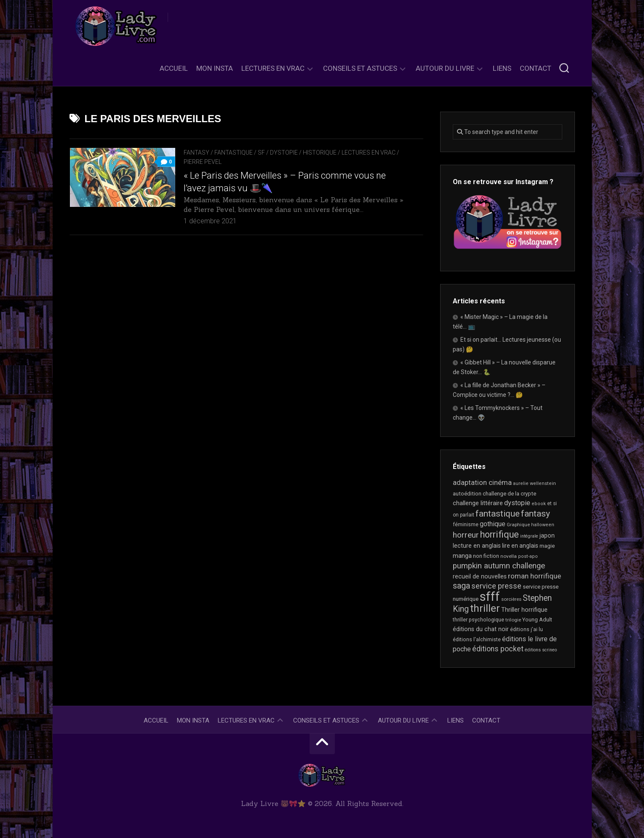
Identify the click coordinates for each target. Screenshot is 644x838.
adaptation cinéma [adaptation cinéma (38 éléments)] (482, 483)
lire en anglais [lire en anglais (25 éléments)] (520, 546)
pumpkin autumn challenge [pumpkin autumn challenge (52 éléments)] (499, 566)
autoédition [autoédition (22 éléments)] (467, 494)
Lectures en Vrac (273, 68)
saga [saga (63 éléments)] (461, 586)
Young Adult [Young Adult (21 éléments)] (537, 620)
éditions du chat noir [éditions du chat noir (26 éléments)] (481, 629)
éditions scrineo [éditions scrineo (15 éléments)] (541, 650)
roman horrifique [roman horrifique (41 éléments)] (534, 576)
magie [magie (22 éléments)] (547, 546)
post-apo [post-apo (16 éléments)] (528, 556)
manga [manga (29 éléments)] (462, 556)
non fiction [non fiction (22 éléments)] (486, 556)
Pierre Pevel (203, 162)
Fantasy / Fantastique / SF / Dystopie (241, 153)
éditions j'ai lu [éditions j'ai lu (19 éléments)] (526, 629)
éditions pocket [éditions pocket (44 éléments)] (498, 649)
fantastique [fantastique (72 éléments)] (498, 514)
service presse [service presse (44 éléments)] (496, 586)
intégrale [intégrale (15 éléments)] (529, 536)
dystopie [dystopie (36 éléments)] (517, 503)
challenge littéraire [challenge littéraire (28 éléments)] (478, 503)
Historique (320, 153)
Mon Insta (215, 68)
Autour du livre (445, 68)
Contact (536, 68)
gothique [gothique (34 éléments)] (493, 524)
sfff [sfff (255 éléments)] (490, 597)
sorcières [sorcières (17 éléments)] (511, 599)
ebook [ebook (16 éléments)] (539, 504)
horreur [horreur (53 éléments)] (466, 535)
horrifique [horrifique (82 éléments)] (500, 534)
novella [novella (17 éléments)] (509, 556)
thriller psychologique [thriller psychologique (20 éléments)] (478, 620)
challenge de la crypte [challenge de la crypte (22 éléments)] (509, 494)
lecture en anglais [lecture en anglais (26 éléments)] (477, 546)
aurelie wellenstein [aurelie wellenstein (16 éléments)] (534, 483)
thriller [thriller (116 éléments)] (485, 608)
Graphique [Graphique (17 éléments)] (518, 525)
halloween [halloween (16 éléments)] (543, 525)
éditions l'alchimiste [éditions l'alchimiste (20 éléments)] (477, 639)
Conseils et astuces (360, 68)
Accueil (174, 68)
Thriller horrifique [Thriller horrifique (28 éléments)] (524, 610)
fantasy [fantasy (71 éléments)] (536, 514)
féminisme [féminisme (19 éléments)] (466, 525)
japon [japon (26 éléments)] (547, 535)
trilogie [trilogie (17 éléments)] (513, 620)
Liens (502, 68)
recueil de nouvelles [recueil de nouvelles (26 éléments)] (480, 576)
